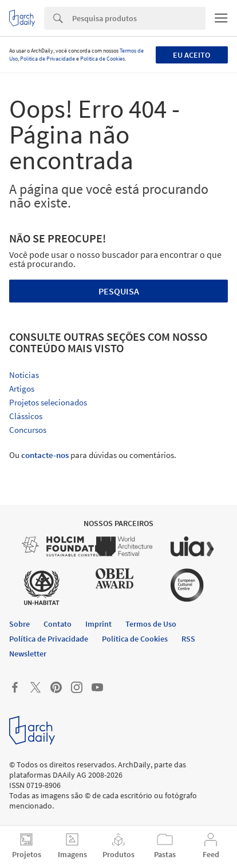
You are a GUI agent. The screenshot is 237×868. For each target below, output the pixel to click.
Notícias (24, 375)
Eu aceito (191, 55)
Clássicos (26, 416)
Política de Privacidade (48, 59)
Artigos (22, 389)
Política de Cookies (102, 59)
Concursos (28, 430)
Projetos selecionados (48, 402)
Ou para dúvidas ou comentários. (93, 455)
